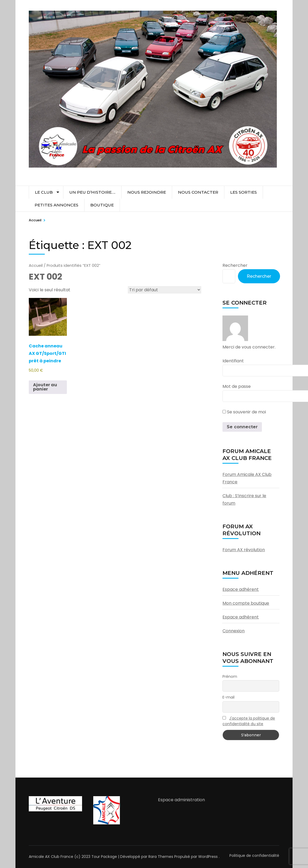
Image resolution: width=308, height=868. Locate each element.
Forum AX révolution (244, 550)
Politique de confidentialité (254, 855)
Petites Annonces (56, 205)
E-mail (228, 697)
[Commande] (165, 290)
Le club (44, 192)
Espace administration (181, 800)
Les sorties (244, 192)
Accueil (36, 265)
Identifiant (233, 361)
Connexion (234, 631)
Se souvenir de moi (244, 412)
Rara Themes (161, 857)
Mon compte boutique (246, 603)
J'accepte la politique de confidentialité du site (249, 721)
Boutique (102, 205)
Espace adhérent (241, 589)
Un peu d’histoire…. (92, 192)
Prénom (230, 676)
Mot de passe (237, 386)
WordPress (208, 857)
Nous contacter (198, 192)
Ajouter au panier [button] (45, 387)
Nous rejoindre (147, 192)
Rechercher (235, 265)
